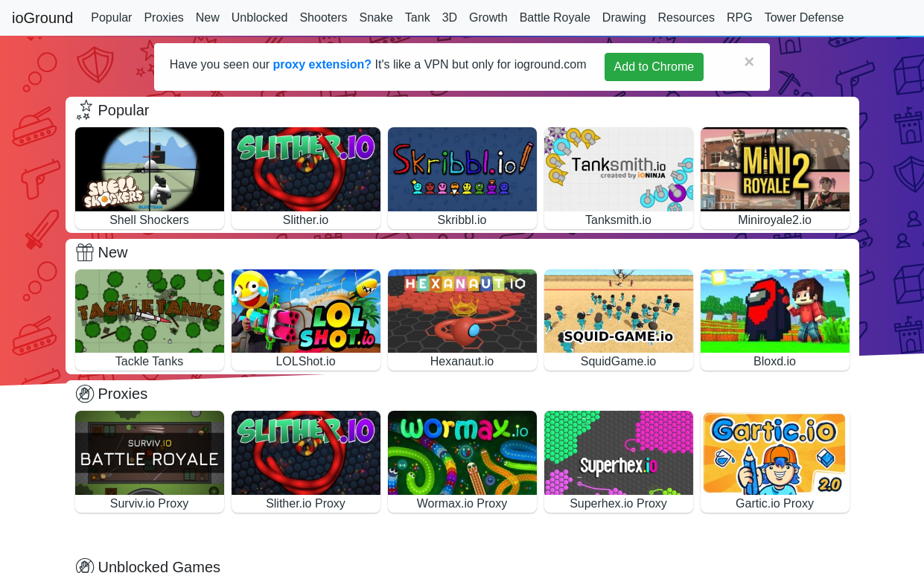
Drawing (624, 17)
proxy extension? (322, 64)
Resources (686, 17)
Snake (376, 17)
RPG (740, 17)
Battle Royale (555, 17)
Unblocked (260, 17)
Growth (488, 17)
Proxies (163, 17)
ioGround (42, 18)
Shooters (323, 17)
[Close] (749, 62)
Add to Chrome (654, 67)
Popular (111, 17)
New (208, 17)
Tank (418, 17)
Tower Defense (804, 17)
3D (450, 17)
